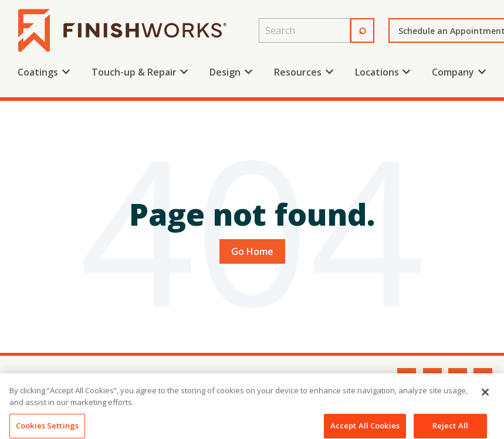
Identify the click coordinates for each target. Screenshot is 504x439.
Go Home (252, 251)
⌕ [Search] (362, 29)
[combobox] (305, 30)
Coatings (38, 72)
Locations (377, 72)
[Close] (485, 400)
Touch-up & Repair (134, 72)
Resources (298, 72)
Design (225, 72)
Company (453, 72)
